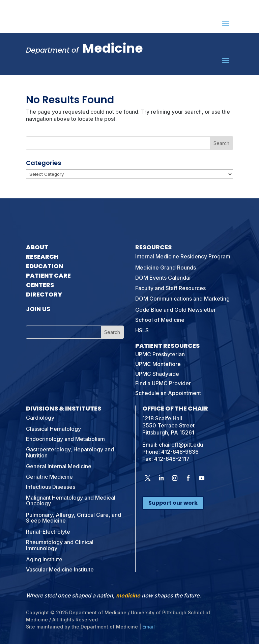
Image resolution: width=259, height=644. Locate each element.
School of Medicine (160, 320)
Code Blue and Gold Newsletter (176, 310)
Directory (44, 294)
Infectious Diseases (51, 487)
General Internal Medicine (59, 466)
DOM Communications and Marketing (182, 299)
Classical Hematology (53, 429)
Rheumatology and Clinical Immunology (60, 545)
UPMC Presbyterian (160, 354)
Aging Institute (44, 559)
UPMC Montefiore (158, 364)
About (37, 247)
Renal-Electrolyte (48, 532)
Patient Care (48, 275)
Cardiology (40, 418)
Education (45, 266)
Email (149, 627)
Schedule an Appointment (168, 393)
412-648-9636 (180, 452)
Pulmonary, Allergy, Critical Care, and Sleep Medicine (74, 518)
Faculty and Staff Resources (170, 288)
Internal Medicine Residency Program (183, 256)
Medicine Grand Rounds (166, 268)
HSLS (142, 330)
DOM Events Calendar (163, 278)
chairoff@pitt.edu (181, 445)
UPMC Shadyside (157, 374)
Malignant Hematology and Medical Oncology (71, 501)
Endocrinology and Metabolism (65, 439)
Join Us (38, 309)
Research (42, 257)
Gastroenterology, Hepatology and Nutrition (70, 452)
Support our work (173, 503)
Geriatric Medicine (49, 477)
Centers (40, 285)
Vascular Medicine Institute (60, 569)
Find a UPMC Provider (163, 383)
